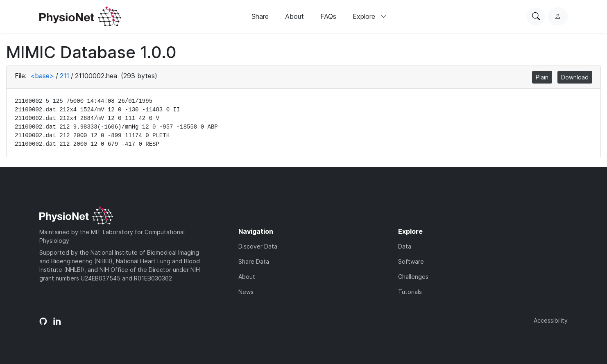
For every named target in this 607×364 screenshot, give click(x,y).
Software (411, 261)
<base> (42, 76)
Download (575, 77)
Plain (542, 77)
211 (65, 76)
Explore (370, 16)
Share (260, 16)
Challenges (413, 277)
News (246, 292)
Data (405, 246)
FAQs (328, 16)
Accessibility (551, 320)
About (294, 16)
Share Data (254, 261)
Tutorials (410, 292)
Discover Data (258, 246)
